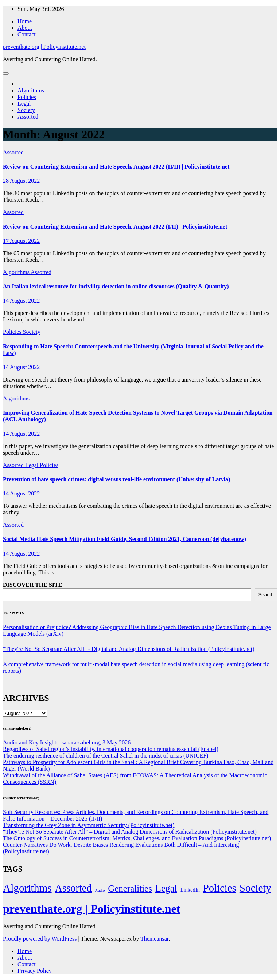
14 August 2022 (21, 301)
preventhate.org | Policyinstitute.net (44, 47)
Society (26, 110)
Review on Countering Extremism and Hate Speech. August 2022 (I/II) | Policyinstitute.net (115, 227)
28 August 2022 (21, 181)
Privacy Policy (35, 971)
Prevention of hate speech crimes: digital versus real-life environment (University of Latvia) (116, 479)
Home (25, 21)
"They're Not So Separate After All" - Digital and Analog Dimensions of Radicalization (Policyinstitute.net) (129, 649)
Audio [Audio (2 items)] (100, 890)
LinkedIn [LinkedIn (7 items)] (190, 890)
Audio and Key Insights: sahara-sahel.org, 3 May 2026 (67, 742)
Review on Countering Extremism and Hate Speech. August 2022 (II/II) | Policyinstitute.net (116, 167)
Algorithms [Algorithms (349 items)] (27, 888)
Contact (27, 34)
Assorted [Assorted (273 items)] (73, 888)
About (25, 28)
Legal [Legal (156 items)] (166, 888)
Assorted (28, 117)
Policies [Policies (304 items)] (220, 888)
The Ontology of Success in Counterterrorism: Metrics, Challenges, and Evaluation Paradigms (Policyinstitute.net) (137, 838)
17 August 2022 (21, 241)
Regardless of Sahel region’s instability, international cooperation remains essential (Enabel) (111, 749)
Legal (24, 104)
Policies (27, 97)
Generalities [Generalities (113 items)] (130, 888)
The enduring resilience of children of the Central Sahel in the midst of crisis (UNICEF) (106, 756)
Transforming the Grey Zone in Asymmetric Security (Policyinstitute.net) (89, 825)
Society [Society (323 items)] (255, 888)
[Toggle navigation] (6, 74)
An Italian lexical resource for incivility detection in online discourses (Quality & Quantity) (116, 286)
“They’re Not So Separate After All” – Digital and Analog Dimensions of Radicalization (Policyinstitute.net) (130, 832)
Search (266, 595)
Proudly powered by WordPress (40, 939)
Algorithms (31, 90)
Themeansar (154, 939)
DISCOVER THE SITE (32, 585)
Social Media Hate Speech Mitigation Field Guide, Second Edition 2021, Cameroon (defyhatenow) (125, 539)
